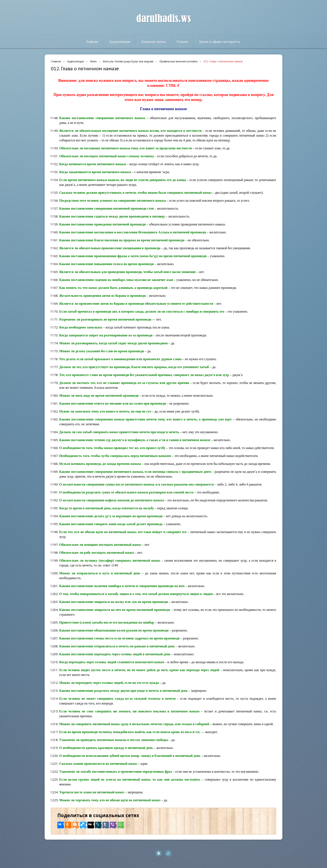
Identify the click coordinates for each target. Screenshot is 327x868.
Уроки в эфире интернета (219, 42)
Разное (182, 42)
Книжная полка (153, 42)
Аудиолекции (120, 42)
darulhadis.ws (164, 19)
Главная (92, 42)
